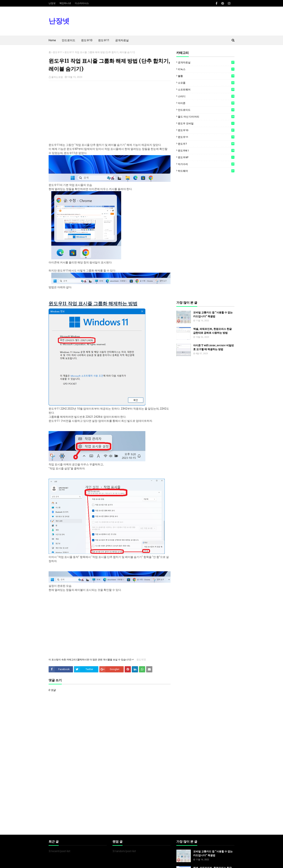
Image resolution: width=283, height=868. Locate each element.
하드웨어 (206, 171)
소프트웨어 (206, 89)
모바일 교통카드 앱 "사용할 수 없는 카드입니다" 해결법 (213, 314)
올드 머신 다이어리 (206, 117)
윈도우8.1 (206, 150)
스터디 (206, 96)
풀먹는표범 (57, 77)
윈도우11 (58, 52)
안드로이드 (206, 110)
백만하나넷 (65, 3)
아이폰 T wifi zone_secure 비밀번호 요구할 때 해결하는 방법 (214, 347)
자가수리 (206, 164)
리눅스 (206, 69)
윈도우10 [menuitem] (87, 40)
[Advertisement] (110, 112)
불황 (206, 76)
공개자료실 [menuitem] (122, 40)
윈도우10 (206, 130)
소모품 (206, 83)
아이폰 (206, 103)
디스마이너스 (82, 3)
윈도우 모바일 (206, 123)
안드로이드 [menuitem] (69, 40)
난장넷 (52, 3)
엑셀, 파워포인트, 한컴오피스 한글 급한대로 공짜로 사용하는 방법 (212, 331)
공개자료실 (206, 62)
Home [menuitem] (52, 40)
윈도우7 (206, 144)
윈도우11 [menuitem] (104, 40)
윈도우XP (206, 157)
